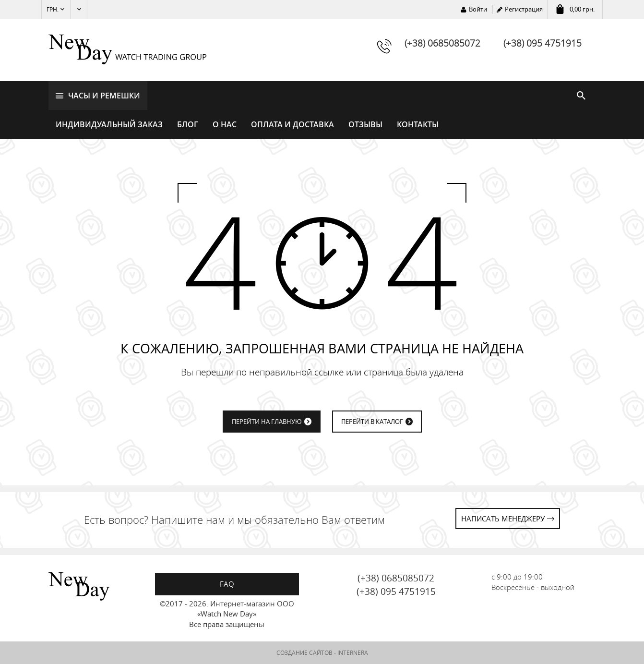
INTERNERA (353, 653)
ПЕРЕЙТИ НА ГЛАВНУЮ (267, 422)
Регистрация (524, 9)
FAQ (227, 584)
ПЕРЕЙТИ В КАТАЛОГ (372, 422)
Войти (478, 9)
